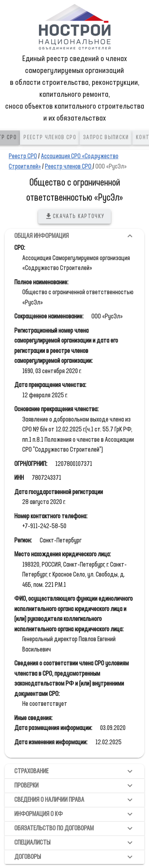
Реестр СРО (23, 156)
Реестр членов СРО (69, 167)
